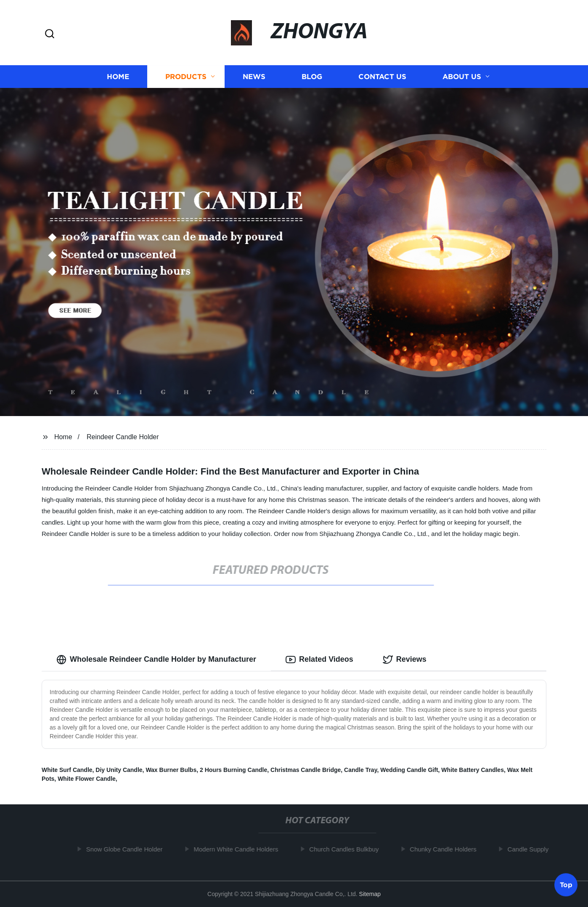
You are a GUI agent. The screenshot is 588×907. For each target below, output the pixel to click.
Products (186, 77)
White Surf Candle (67, 770)
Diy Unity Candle (119, 770)
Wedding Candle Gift (409, 770)
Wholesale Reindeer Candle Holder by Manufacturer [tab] (156, 660)
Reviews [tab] (405, 660)
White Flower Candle (87, 779)
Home (118, 77)
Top (566, 885)
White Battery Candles (473, 770)
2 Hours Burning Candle (233, 770)
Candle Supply (531, 849)
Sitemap (370, 894)
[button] (50, 34)
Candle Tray (360, 770)
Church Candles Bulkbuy (346, 849)
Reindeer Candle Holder (123, 437)
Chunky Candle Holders (445, 849)
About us (462, 77)
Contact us (382, 77)
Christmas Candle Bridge (306, 770)
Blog (312, 77)
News (254, 77)
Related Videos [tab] (319, 660)
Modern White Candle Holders (238, 849)
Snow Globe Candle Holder (127, 849)
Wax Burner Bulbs (171, 770)
